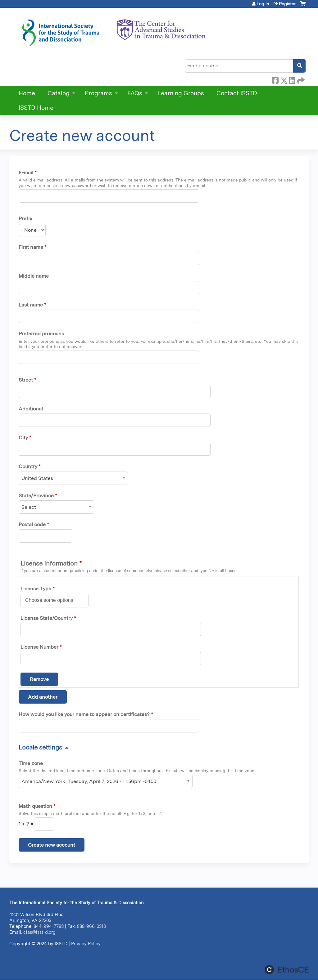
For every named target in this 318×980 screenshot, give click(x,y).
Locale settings (40, 747)
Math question (35, 806)
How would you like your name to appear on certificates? (84, 714)
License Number (39, 647)
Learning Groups (181, 93)
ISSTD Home (36, 108)
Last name (31, 305)
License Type (36, 589)
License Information (51, 563)
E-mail (26, 173)
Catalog (59, 93)
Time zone (31, 763)
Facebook (275, 79)
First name (31, 247)
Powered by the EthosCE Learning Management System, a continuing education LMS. (287, 970)
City (23, 438)
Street (26, 380)
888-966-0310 (91, 926)
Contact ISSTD (237, 93)
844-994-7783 (49, 926)
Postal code (32, 524)
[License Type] (53, 600)
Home (27, 93)
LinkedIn (292, 79)
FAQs (135, 93)
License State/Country (47, 618)
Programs (98, 93)
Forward (300, 79)
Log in (263, 4)
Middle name (34, 276)
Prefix (25, 219)
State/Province (36, 496)
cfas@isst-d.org (39, 932)
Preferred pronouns (41, 334)
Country (28, 466)
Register (287, 4)
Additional (31, 409)
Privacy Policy (86, 944)
